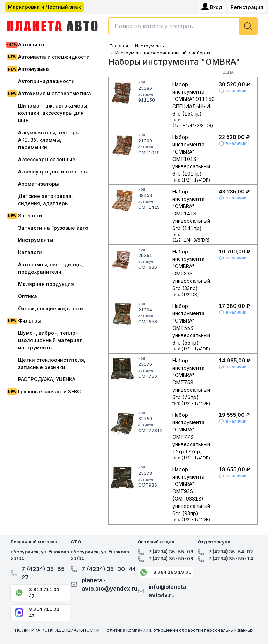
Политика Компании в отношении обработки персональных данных (178, 630)
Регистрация (247, 7)
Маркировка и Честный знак (44, 7)
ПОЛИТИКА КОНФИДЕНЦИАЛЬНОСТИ (57, 630)
